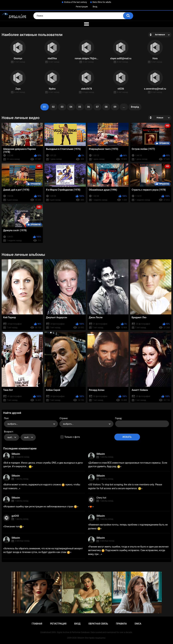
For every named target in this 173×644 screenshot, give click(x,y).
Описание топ (13, 526)
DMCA (138, 624)
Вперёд (135, 107)
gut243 (15, 516)
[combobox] (31, 424)
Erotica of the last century (75, 2)
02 (53, 107)
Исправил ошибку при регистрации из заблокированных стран (41, 507)
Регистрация (82, 7)
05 (80, 107)
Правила (121, 624)
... (124, 107)
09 (115, 107)
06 (89, 107)
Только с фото (72, 437)
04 (71, 107)
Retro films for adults (102, 2)
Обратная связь (98, 624)
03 (62, 107)
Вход (95, 7)
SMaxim (16, 454)
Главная (37, 624)
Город (118, 418)
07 (97, 107)
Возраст (8, 432)
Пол (6, 418)
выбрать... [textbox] (13, 424)
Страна (63, 418)
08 (106, 107)
